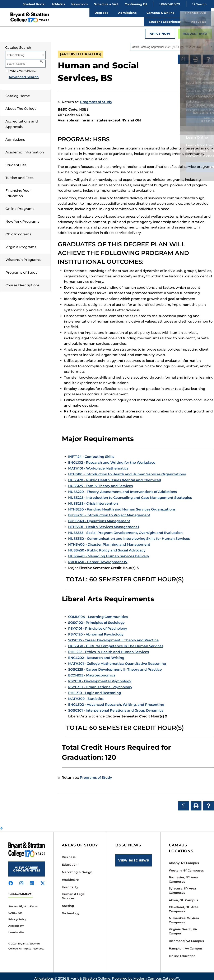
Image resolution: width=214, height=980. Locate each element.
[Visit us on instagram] (21, 879)
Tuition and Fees (19, 173)
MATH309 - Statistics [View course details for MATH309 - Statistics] (86, 694)
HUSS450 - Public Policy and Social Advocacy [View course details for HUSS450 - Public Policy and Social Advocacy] (107, 546)
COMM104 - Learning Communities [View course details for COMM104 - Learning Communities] (98, 612)
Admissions (15, 135)
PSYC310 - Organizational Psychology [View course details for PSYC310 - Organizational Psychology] (100, 682)
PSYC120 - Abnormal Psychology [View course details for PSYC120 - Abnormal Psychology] (96, 630)
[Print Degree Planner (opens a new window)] (183, 55)
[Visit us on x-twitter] (43, 879)
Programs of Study (21, 268)
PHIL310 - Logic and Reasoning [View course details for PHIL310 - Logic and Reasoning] (95, 688)
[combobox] (172, 42)
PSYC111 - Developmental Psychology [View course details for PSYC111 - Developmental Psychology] (100, 677)
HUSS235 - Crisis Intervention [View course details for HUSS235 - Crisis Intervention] (93, 499)
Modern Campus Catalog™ (156, 974)
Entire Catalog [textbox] (15, 50)
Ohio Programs (18, 230)
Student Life (16, 160)
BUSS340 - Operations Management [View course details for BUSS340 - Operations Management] (99, 516)
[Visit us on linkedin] (32, 879)
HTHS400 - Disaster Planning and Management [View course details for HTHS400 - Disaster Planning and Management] (109, 540)
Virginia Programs (21, 242)
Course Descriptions (22, 281)
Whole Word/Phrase (23, 66)
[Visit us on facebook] (11, 879)
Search (200, 4)
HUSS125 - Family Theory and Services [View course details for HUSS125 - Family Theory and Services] (100, 481)
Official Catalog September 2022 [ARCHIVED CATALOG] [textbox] (166, 42)
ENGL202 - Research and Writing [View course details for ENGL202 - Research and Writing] (96, 653)
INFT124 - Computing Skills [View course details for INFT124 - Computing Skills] (91, 452)
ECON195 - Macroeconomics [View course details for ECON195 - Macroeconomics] (92, 671)
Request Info (195, 29)
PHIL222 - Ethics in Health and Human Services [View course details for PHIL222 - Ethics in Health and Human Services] (108, 647)
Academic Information (25, 148)
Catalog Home (18, 91)
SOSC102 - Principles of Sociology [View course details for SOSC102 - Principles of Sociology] (96, 618)
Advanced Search (20, 72)
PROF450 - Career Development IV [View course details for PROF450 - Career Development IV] (98, 557)
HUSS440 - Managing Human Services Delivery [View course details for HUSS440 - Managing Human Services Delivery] (109, 552)
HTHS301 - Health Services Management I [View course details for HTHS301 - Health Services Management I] (104, 522)
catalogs (46, 974)
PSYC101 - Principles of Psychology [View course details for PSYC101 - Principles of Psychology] (98, 624)
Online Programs (20, 204)
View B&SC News (134, 856)
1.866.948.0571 (170, 4)
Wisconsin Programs (23, 255)
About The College (21, 104)
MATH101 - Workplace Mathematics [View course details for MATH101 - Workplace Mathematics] (98, 464)
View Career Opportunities (27, 864)
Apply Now (160, 29)
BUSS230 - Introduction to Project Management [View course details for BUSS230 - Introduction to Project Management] (109, 511)
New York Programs (22, 217)
